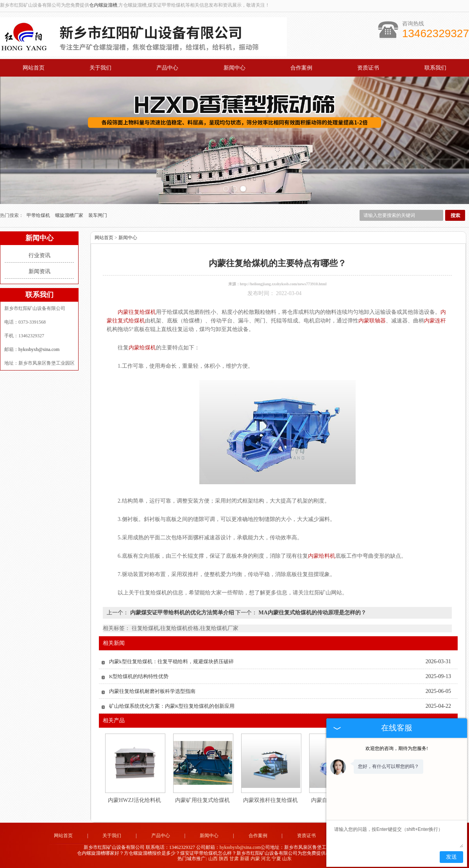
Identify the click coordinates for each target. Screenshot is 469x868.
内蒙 (255, 859)
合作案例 (301, 68)
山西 (213, 859)
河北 (266, 859)
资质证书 (368, 68)
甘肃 (234, 859)
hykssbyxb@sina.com (39, 349)
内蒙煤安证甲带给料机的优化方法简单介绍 (182, 613)
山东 (287, 859)
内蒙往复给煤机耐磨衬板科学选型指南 (152, 691)
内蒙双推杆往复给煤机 (270, 800)
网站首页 (34, 68)
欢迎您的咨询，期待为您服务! (397, 748)
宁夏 (276, 859)
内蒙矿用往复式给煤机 (202, 800)
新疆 (245, 859)
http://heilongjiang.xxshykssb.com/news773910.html (283, 284)
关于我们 (100, 68)
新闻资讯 (39, 271)
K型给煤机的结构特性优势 (139, 676)
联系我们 (435, 68)
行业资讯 (39, 255)
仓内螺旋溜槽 (103, 5)
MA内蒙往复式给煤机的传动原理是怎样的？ (312, 613)
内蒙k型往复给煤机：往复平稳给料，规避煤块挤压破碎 (171, 661)
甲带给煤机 (39, 215)
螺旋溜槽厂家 (70, 215)
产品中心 (167, 68)
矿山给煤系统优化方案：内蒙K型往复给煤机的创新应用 (172, 706)
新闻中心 (234, 68)
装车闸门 (98, 215)
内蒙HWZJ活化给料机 (134, 800)
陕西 (224, 859)
